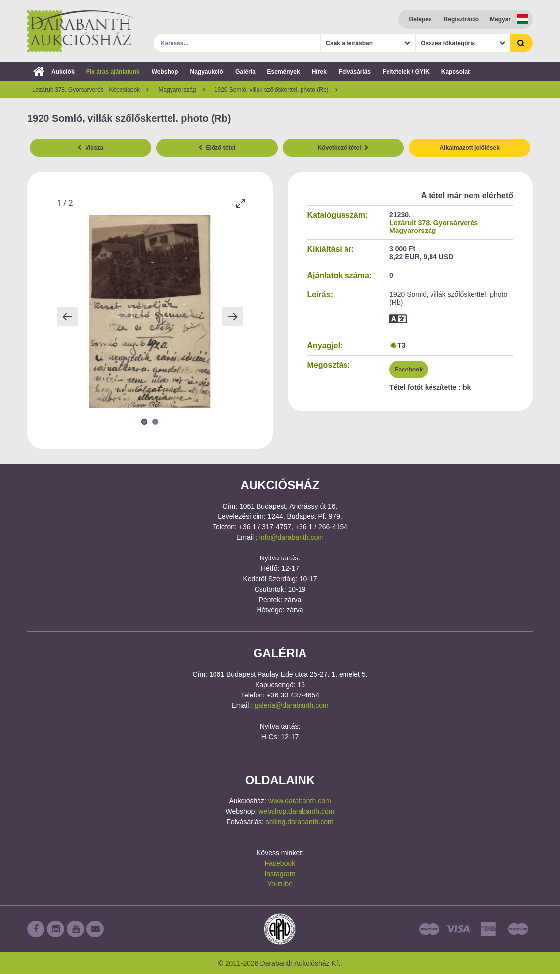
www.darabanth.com (300, 801)
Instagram (280, 874)
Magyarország (413, 231)
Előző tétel (217, 148)
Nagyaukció (207, 72)
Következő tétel (344, 148)
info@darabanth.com (292, 537)
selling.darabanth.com (300, 822)
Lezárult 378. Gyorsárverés (434, 223)
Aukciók (54, 72)
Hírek (319, 72)
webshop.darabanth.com (296, 811)
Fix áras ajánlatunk (113, 72)
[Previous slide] (67, 316)
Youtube (280, 884)
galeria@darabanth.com (292, 705)
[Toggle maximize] (241, 203)
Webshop (165, 72)
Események (284, 72)
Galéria (245, 72)
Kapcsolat (455, 72)
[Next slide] (233, 316)
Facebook (409, 370)
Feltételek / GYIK (406, 72)
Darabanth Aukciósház (82, 31)
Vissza (90, 148)
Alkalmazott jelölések (469, 148)
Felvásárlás (355, 72)
